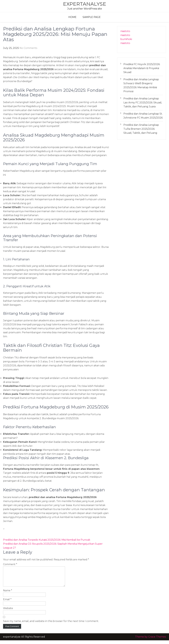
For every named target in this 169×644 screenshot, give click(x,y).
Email (7, 603)
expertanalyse (85, 4)
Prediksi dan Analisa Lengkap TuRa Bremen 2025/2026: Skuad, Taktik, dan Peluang (141, 129)
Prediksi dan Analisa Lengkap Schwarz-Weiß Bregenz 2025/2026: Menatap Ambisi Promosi (141, 85)
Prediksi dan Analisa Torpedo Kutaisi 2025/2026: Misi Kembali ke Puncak (47, 540)
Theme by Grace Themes (150, 640)
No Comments (28, 48)
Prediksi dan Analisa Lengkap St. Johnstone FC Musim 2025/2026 (143, 116)
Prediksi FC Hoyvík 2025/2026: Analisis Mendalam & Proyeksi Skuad (142, 68)
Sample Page (92, 17)
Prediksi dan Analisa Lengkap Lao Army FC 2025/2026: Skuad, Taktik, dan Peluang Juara (143, 103)
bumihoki (126, 39)
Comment (10, 564)
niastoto (125, 31)
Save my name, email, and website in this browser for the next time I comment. (51, 625)
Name (8, 594)
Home (72, 17)
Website (8, 612)
